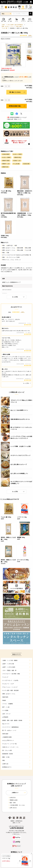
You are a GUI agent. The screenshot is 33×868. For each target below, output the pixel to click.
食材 (15, 245)
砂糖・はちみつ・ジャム (8, 26)
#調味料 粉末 (5, 167)
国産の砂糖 (19, 248)
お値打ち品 (9, 245)
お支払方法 (12, 798)
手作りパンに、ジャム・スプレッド (11, 260)
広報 (7, 253)
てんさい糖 (4, 28)
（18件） (30, 36)
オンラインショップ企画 (12, 257)
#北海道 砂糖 (26, 164)
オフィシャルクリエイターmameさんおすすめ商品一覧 (16, 255)
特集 (3, 245)
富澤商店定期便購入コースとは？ (16, 117)
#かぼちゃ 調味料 (6, 157)
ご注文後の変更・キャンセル (16, 805)
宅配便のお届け (13, 800)
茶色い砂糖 (19, 26)
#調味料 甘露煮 (6, 161)
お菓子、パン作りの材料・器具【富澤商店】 (12, 25)
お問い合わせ (12, 808)
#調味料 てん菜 (6, 164)
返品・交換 (12, 803)
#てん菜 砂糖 (16, 164)
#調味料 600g (17, 157)
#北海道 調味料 (6, 154)
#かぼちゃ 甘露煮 (17, 154)
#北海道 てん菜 (17, 161)
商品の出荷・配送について (14, 119)
